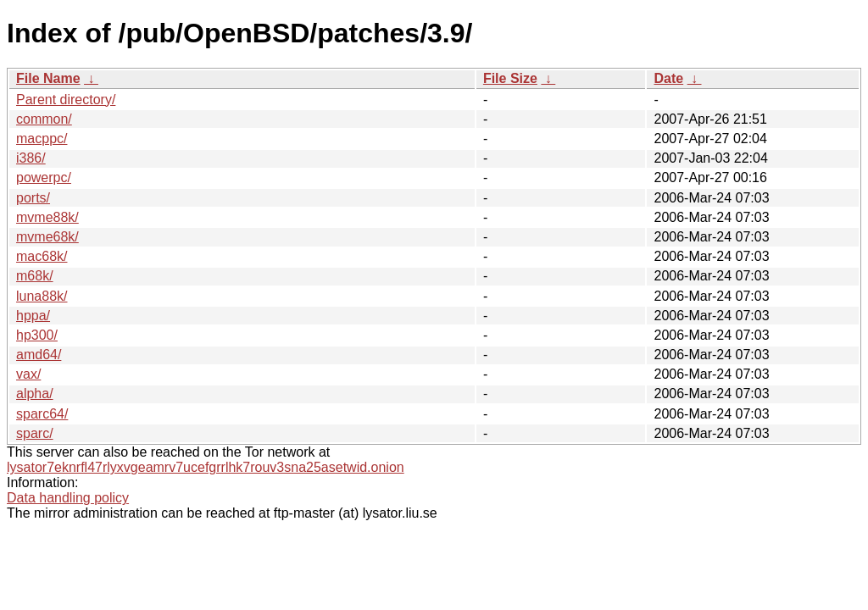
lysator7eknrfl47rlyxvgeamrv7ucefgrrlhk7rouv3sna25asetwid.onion (206, 467)
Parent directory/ (66, 100)
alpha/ (35, 394)
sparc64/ (42, 414)
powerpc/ (44, 177)
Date (668, 78)
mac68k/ (42, 256)
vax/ (28, 374)
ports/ (33, 198)
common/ (44, 119)
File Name (48, 78)
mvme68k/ (47, 237)
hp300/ (37, 335)
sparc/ (35, 433)
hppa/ (33, 316)
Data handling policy (68, 498)
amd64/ (39, 355)
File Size (510, 78)
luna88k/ (42, 296)
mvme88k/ (47, 217)
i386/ (31, 158)
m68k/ (35, 276)
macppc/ (42, 139)
